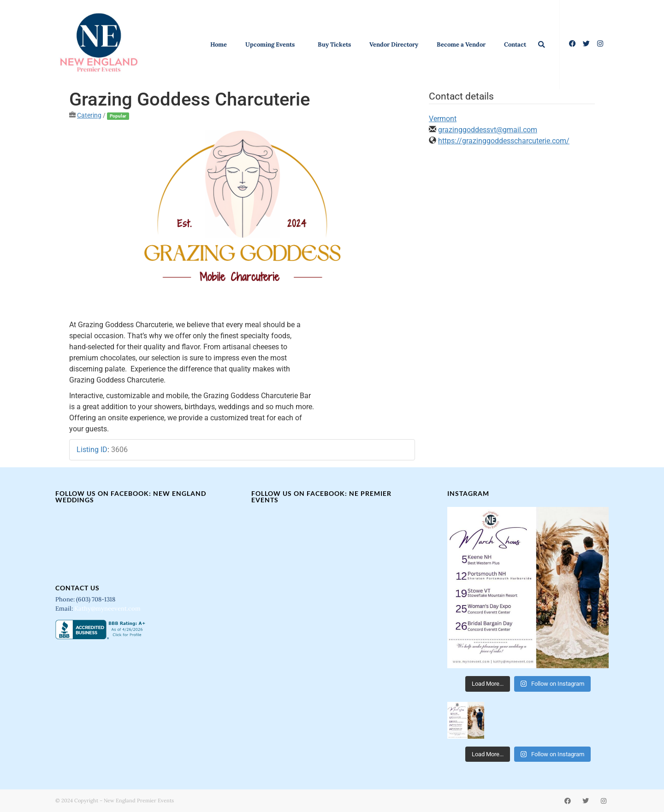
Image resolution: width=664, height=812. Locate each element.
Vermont (443, 119)
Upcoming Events (272, 45)
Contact (515, 44)
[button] (542, 44)
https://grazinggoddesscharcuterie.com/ (504, 141)
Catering (89, 115)
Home (219, 44)
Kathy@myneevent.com (107, 609)
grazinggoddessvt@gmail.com (488, 130)
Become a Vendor (461, 44)
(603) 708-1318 (96, 599)
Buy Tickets (334, 44)
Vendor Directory (394, 44)
